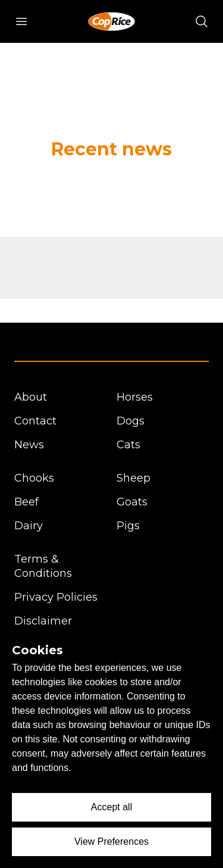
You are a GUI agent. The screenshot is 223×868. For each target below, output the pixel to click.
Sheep (134, 478)
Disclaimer (43, 621)
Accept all (111, 807)
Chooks (34, 478)
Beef (26, 502)
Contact (35, 421)
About (31, 397)
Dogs (131, 421)
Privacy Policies (56, 597)
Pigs (128, 526)
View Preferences (111, 842)
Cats (128, 445)
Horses (135, 397)
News (29, 445)
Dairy (29, 526)
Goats (132, 502)
